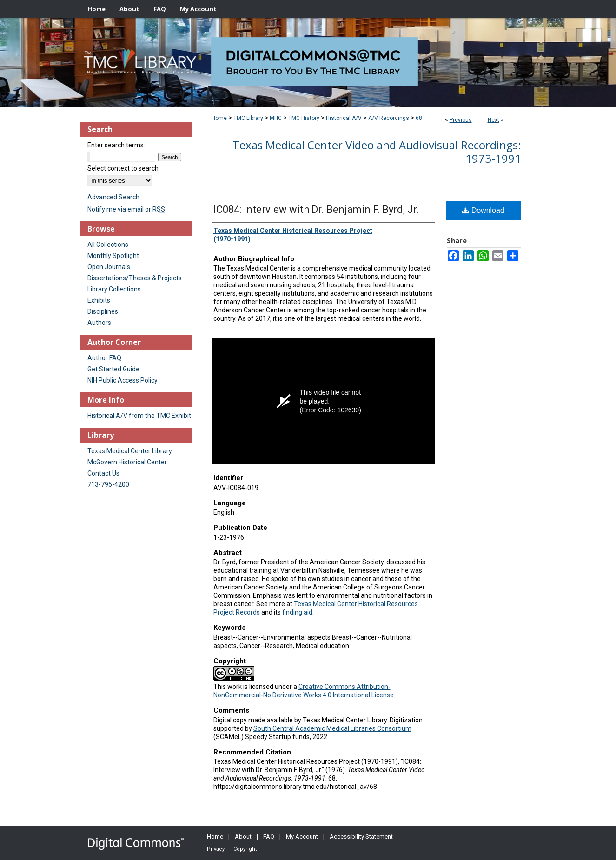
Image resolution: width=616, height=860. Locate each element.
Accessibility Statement (361, 837)
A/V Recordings (389, 118)
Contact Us (103, 473)
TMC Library (248, 118)
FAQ (269, 837)
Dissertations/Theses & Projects (135, 278)
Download (483, 210)
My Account (302, 837)
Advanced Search (113, 197)
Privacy (216, 849)
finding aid (297, 612)
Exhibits (99, 300)
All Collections (108, 245)
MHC (276, 118)
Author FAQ (104, 358)
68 (419, 118)
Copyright (245, 849)
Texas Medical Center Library (130, 451)
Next (493, 120)
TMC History (304, 118)
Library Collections (114, 289)
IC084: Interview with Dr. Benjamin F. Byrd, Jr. (316, 209)
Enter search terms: (116, 145)
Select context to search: (124, 168)
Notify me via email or (126, 209)
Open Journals (109, 267)
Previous (461, 120)
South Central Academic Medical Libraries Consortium (332, 728)
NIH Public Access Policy (123, 380)
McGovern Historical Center (127, 462)
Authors (99, 323)
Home (219, 118)
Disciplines (103, 311)
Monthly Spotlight (113, 256)
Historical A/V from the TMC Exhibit (139, 416)
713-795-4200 (108, 484)
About (243, 837)
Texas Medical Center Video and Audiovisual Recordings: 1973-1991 (377, 152)
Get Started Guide (113, 369)
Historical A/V (344, 118)
